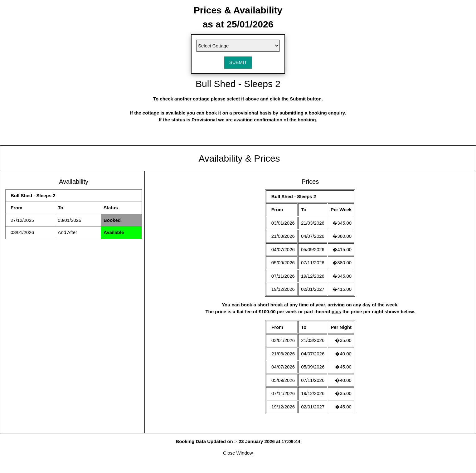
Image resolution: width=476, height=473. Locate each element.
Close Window (238, 453)
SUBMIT (238, 62)
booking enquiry (327, 113)
